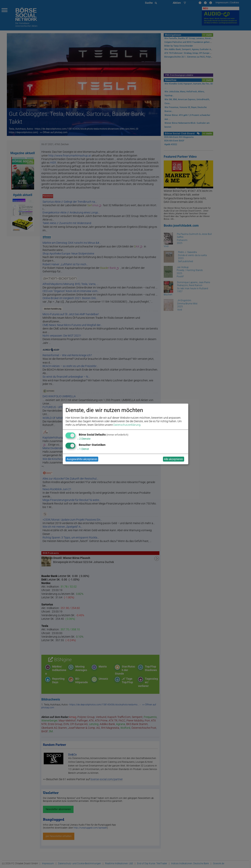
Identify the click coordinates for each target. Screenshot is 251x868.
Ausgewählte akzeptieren (82, 459)
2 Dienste (84, 439)
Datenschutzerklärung (127, 425)
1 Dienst (83, 449)
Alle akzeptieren (173, 459)
